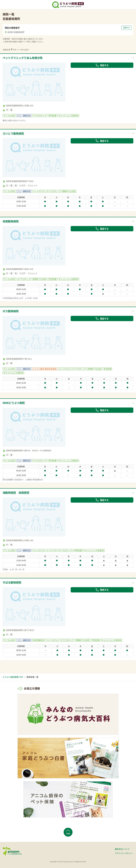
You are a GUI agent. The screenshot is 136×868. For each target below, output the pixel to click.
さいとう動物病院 (13, 133)
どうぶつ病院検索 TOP (13, 677)
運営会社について (122, 849)
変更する (127, 28)
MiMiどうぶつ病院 (14, 403)
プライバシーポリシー (124, 853)
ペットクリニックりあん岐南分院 (23, 58)
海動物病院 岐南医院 (16, 493)
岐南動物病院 (11, 221)
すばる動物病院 (12, 582)
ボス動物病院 (11, 311)
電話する (102, 65)
